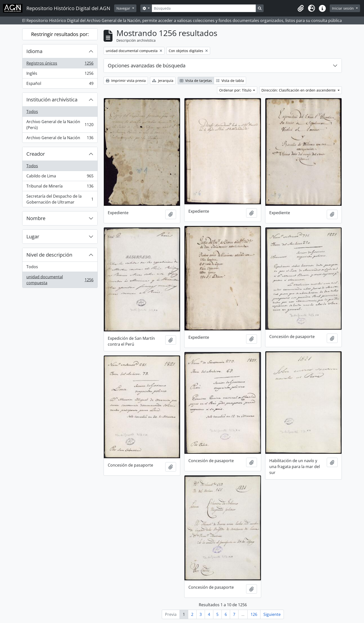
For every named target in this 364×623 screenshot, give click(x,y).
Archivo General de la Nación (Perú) (60, 125)
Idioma (34, 51)
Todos (32, 112)
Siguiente (272, 614)
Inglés (60, 74)
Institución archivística (52, 100)
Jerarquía (163, 81)
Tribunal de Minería (60, 187)
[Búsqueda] (204, 8)
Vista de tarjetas (196, 81)
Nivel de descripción (49, 255)
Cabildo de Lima (60, 177)
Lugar (33, 236)
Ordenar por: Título (236, 90)
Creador (36, 154)
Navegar (124, 8)
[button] (301, 8)
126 (254, 614)
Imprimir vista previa (126, 81)
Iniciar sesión (343, 8)
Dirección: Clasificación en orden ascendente (299, 90)
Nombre (36, 218)
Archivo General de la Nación (60, 139)
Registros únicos (60, 64)
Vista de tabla (230, 81)
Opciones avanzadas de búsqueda (147, 66)
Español (60, 84)
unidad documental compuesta (60, 280)
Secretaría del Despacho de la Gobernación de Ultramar (60, 199)
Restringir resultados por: (60, 34)
